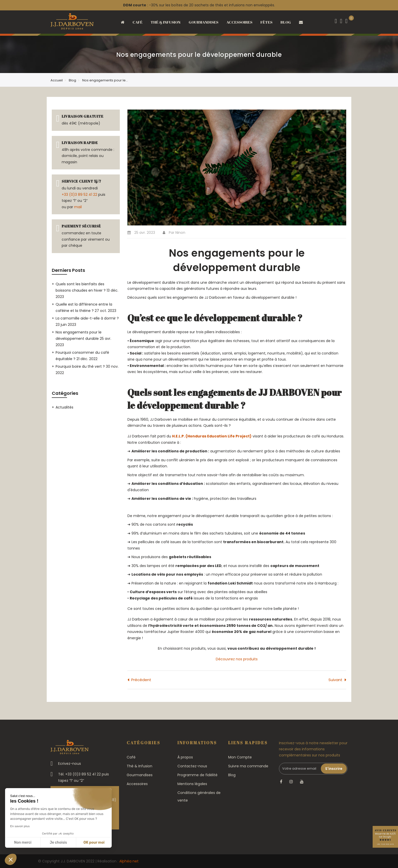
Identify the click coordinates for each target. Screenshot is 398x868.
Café (131, 757)
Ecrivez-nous (70, 764)
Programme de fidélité (197, 775)
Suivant (335, 680)
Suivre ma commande (248, 766)
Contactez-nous (192, 766)
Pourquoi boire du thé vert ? (81, 366)
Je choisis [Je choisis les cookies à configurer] (58, 843)
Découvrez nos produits (237, 659)
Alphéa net (129, 861)
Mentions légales (192, 784)
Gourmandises (140, 775)
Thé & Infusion (139, 766)
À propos (185, 757)
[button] (11, 859)
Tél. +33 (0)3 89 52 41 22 (79, 774)
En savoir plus (20, 826)
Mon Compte (240, 757)
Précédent (141, 680)
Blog (72, 80)
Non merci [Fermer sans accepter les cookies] (23, 843)
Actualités (64, 407)
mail (78, 207)
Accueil (57, 80)
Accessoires (137, 784)
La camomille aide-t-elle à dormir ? (87, 318)
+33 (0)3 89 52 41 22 (79, 194)
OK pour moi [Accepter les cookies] (94, 843)
